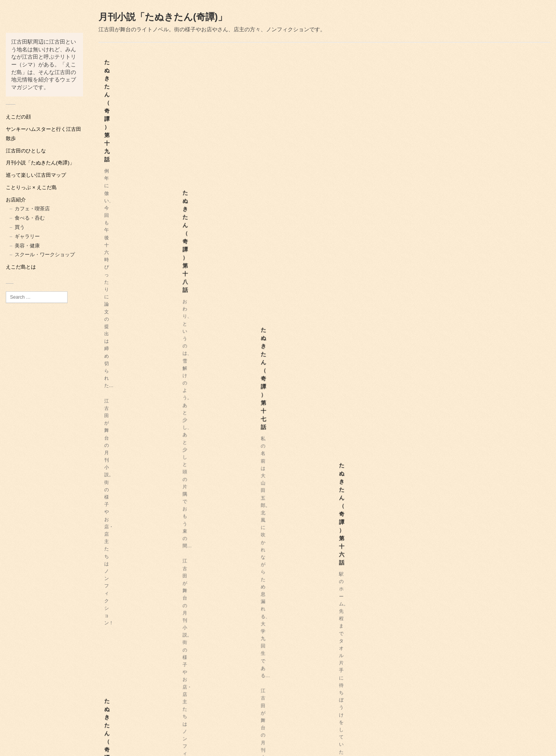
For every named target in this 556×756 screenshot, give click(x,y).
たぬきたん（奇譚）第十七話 (340, 118)
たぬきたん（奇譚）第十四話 (240, 254)
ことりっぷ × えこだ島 (31, 187)
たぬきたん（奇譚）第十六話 (441, 118)
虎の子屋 (540, 749)
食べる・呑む (30, 218)
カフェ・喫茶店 (32, 209)
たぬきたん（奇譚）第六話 (337, 519)
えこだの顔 (18, 117)
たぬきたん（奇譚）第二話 (337, 655)
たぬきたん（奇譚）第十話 (237, 391)
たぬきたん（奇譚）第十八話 (240, 118)
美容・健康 (27, 246)
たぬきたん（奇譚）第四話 (438, 526)
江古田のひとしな (26, 151)
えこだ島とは (21, 267)
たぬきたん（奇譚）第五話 (237, 526)
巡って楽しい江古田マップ (36, 175)
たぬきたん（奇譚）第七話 (137, 519)
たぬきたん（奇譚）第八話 (438, 391)
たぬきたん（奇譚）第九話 (337, 391)
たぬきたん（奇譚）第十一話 (139, 383)
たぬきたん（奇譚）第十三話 (340, 254)
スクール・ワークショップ (45, 255)
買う (20, 227)
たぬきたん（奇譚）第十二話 (441, 254)
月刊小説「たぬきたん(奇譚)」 (40, 163)
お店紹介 (16, 200)
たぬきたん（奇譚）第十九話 (139, 118)
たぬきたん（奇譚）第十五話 (139, 247)
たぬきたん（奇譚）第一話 (237, 663)
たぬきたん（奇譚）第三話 (137, 655)
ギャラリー (27, 236)
